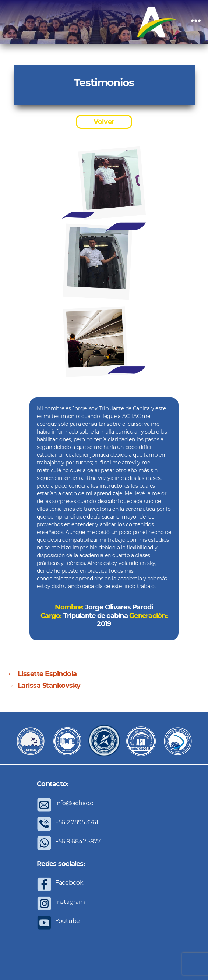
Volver (104, 122)
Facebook (69, 883)
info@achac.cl (75, 803)
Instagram (70, 902)
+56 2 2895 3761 (77, 822)
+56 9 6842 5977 (78, 841)
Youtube (68, 921)
